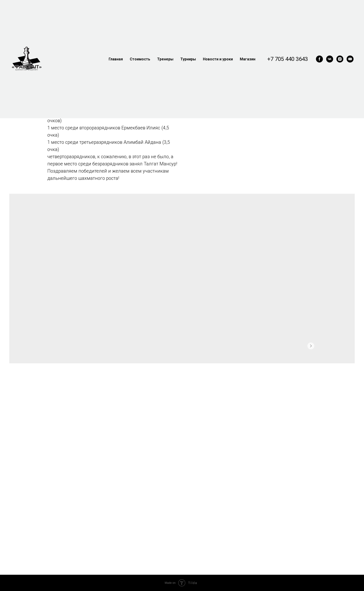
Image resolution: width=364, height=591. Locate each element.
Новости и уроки (218, 59)
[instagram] (340, 59)
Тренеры (165, 59)
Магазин (248, 59)
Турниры (188, 59)
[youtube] (350, 59)
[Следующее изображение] (311, 346)
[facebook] (319, 59)
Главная (116, 59)
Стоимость (140, 59)
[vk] (330, 59)
